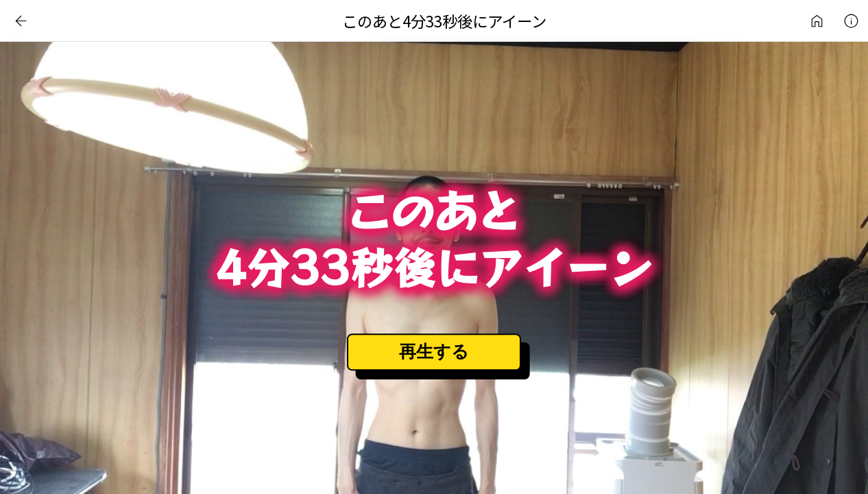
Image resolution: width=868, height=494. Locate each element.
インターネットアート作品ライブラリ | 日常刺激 (817, 21)
